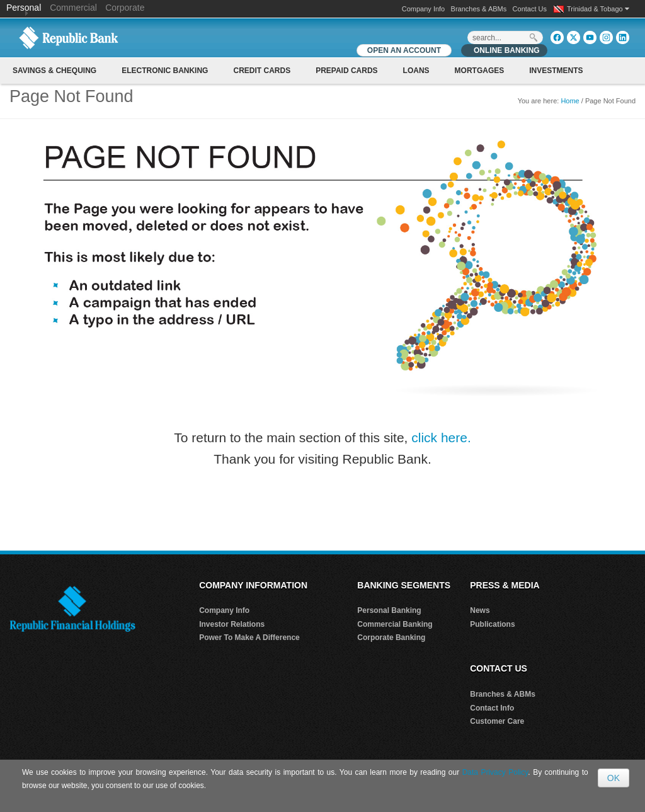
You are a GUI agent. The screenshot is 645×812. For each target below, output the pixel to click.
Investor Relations (232, 624)
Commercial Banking (395, 624)
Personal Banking (389, 610)
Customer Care (497, 721)
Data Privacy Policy (495, 772)
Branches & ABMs (479, 9)
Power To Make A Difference (249, 638)
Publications (492, 624)
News (480, 610)
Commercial (73, 8)
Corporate (125, 8)
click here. (441, 437)
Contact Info (492, 708)
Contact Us (530, 9)
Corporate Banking (391, 638)
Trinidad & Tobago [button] (598, 9)
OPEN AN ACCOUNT (404, 50)
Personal (25, 8)
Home (570, 101)
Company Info (423, 9)
